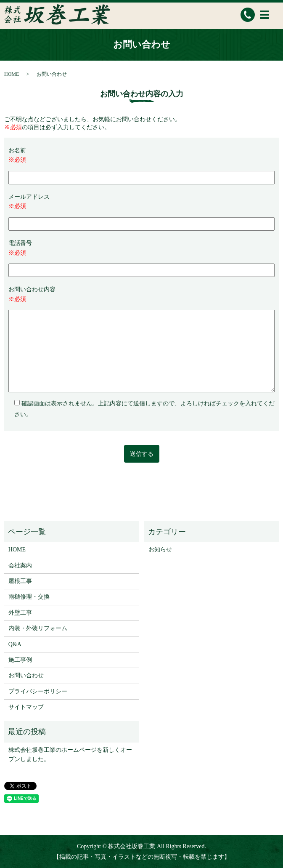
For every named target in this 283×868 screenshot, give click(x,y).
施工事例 (20, 660)
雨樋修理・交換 (29, 597)
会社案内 (20, 566)
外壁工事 (20, 613)
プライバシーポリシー (38, 691)
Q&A (15, 644)
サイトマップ (26, 707)
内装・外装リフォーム (38, 628)
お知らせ (160, 550)
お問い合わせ (26, 675)
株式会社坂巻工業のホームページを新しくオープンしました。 (70, 755)
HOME (12, 74)
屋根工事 (20, 581)
